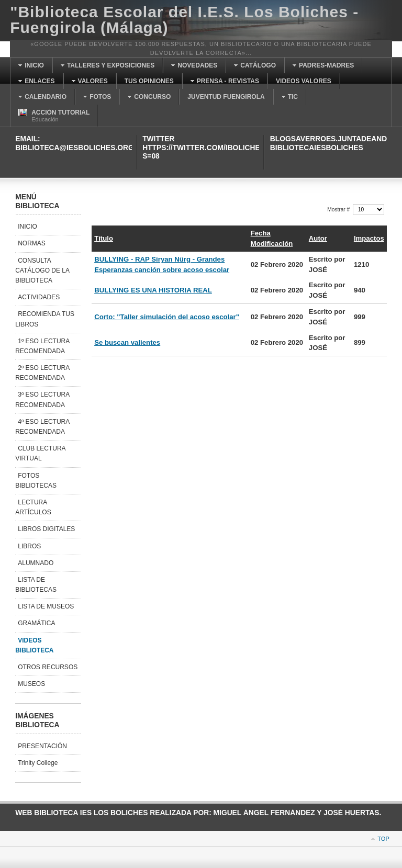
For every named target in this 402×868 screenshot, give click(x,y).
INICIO (27, 227)
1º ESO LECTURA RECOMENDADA (42, 346)
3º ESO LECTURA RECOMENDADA (42, 399)
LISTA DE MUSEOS (46, 606)
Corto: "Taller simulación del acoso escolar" (167, 317)
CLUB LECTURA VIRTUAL (40, 453)
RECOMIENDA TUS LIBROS (45, 319)
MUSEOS (31, 684)
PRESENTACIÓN (42, 746)
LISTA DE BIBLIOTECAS (36, 585)
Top (383, 839)
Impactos (369, 238)
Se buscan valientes (127, 342)
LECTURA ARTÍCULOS (33, 507)
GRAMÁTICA (36, 623)
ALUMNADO (36, 563)
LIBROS (29, 546)
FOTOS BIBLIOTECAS (36, 481)
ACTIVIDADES (39, 297)
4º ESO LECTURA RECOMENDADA (42, 427)
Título (104, 238)
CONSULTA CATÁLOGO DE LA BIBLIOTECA (42, 270)
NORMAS (32, 243)
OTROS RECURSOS (48, 667)
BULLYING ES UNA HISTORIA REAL (153, 290)
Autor (318, 238)
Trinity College (38, 763)
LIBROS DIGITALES (46, 529)
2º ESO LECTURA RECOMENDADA (42, 373)
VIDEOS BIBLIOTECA (34, 645)
